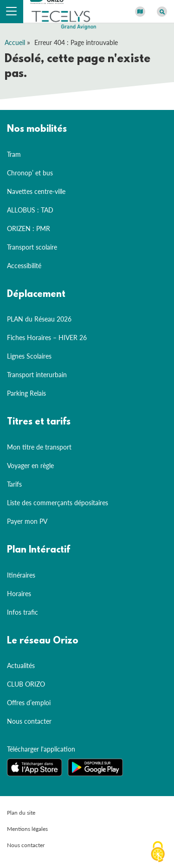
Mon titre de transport (39, 447)
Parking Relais (26, 393)
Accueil (15, 42)
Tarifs (14, 484)
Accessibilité (24, 266)
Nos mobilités (37, 129)
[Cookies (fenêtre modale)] (158, 852)
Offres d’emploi (29, 703)
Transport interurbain (37, 375)
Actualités (21, 665)
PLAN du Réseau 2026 (39, 319)
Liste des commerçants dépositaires (58, 503)
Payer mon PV (27, 521)
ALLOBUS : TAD (30, 210)
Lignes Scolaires (29, 356)
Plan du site (21, 813)
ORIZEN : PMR (29, 228)
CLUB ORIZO (26, 684)
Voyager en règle (30, 466)
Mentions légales (27, 829)
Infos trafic (23, 612)
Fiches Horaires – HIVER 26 (47, 338)
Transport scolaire (32, 247)
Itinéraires (21, 575)
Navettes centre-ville (36, 191)
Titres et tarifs (39, 422)
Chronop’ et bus (30, 173)
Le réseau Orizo (43, 641)
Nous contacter (29, 721)
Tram (14, 154)
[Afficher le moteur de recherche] (162, 12)
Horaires (19, 594)
